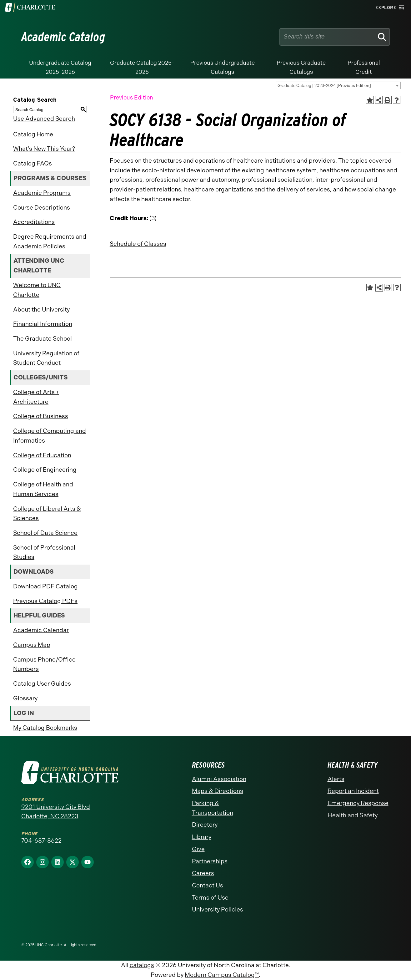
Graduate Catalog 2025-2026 (142, 67)
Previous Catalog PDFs (45, 601)
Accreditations (34, 222)
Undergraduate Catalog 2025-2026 (60, 67)
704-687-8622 (41, 841)
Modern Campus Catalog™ (222, 975)
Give (198, 849)
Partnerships (210, 861)
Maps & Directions (218, 791)
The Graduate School (43, 339)
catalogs (142, 965)
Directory (205, 825)
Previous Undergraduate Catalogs (223, 67)
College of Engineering (45, 470)
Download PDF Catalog (45, 586)
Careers (203, 873)
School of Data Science (45, 533)
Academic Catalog (63, 37)
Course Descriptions (42, 208)
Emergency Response (358, 803)
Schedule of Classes (138, 244)
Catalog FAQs (33, 163)
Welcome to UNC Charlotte (37, 290)
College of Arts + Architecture (36, 397)
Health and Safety (353, 815)
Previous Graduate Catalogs (301, 67)
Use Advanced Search (44, 119)
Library (202, 837)
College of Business (41, 416)
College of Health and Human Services (43, 489)
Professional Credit (364, 67)
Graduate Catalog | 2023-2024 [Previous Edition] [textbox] (324, 86)
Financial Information (43, 324)
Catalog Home (33, 134)
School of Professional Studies (44, 552)
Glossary (25, 698)
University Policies (218, 909)
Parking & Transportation (213, 808)
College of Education (42, 455)
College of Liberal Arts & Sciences (47, 514)
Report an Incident (353, 791)
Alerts (336, 779)
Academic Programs (42, 193)
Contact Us (208, 885)
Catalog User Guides (42, 684)
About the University (41, 310)
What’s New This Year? (44, 149)
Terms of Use (210, 898)
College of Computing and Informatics (50, 436)
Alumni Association (219, 779)
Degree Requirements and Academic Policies (50, 241)
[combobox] (338, 85)
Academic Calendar (41, 630)
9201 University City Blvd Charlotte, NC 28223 (56, 812)
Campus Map (32, 645)
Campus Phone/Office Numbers (44, 664)
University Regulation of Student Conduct (46, 358)
